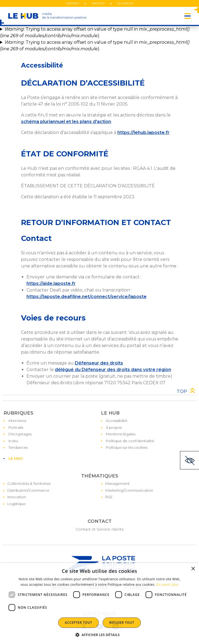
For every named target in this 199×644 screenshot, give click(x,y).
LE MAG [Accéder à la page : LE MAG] (16, 458)
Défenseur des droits (99, 363)
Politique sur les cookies (127, 447)
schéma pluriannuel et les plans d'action (66, 122)
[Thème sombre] (189, 460)
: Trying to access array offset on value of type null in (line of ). (95, 32)
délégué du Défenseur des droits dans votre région (113, 370)
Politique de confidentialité (130, 441)
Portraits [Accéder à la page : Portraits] (16, 427)
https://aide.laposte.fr (51, 283)
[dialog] (99, 604)
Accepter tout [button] (78, 623)
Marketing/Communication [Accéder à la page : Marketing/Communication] (129, 490)
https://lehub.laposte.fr (143, 132)
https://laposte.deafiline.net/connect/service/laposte (87, 297)
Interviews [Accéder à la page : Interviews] (17, 421)
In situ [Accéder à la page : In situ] (13, 441)
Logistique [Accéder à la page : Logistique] (17, 504)
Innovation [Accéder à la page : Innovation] (17, 497)
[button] (100, 635)
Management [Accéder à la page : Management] (118, 483)
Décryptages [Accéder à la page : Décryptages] (20, 434)
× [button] (193, 569)
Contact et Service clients (99, 529)
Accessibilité (117, 421)
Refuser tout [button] (122, 623)
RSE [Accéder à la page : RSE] (109, 497)
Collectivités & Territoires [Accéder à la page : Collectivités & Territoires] (29, 483)
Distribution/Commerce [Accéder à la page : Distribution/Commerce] (28, 490)
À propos (114, 427)
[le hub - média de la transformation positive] (47, 16)
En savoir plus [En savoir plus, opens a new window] (167, 585)
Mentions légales (121, 434)
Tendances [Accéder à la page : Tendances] (18, 447)
